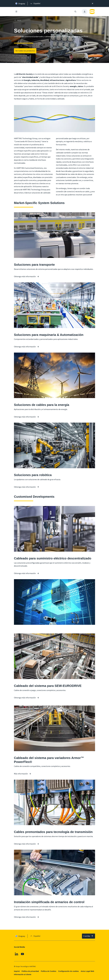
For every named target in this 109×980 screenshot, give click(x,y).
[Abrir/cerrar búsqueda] (75, 12)
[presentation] (35, 3)
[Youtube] (22, 954)
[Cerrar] (93, 3)
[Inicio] (18, 20)
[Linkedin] (16, 954)
